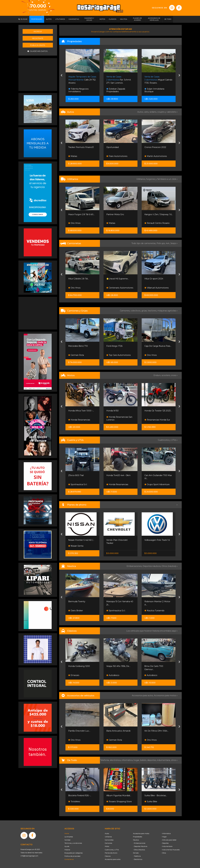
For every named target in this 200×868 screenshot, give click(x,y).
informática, (128, 760)
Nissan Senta (76, 546)
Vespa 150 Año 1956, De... (118, 666)
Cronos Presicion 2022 (155, 147)
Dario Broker (76, 611)
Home (67, 833)
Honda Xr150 (112, 411)
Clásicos (108, 856)
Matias (73, 156)
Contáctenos (69, 859)
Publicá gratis (38, 45)
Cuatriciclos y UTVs (112, 850)
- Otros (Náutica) (139, 850)
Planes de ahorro (111, 853)
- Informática (166, 833)
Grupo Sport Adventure (157, 484)
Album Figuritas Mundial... (119, 796)
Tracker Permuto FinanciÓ (81, 147)
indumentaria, (164, 760)
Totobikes (74, 802)
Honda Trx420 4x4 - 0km (118, 475)
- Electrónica (138, 859)
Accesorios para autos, (143, 695)
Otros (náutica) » (170, 566)
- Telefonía (137, 856)
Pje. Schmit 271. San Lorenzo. (119, 80)
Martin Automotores (156, 156)
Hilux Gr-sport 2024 (154, 279)
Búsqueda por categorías (74, 853)
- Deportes (165, 843)
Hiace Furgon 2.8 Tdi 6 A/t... (81, 214)
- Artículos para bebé (169, 840)
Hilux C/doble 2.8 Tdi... (79, 279)
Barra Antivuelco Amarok (118, 731)
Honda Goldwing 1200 (79, 666)
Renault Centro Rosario (157, 223)
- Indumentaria (167, 846)
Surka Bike (151, 802)
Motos (107, 846)
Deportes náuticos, (152, 566)
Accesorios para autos (113, 859)
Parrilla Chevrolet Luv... (79, 731)
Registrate (38, 38)
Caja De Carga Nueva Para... (158, 346)
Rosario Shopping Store (119, 802)
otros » (174, 760)
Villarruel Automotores (157, 288)
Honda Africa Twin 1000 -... (81, 411)
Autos (107, 833)
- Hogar (164, 837)
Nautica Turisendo (154, 611)
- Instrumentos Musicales (170, 850)
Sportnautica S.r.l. (78, 484)
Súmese (67, 840)
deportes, (152, 760)
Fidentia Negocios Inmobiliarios (78, 90)
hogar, (137, 760)
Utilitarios (108, 837)
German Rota (76, 355)
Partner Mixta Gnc (115, 214)
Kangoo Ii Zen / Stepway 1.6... (159, 214)
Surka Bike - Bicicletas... (156, 796)
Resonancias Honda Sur (157, 420)
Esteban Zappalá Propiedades (116, 90)
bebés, (144, 760)
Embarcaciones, (135, 566)
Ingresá (38, 31)
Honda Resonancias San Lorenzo (119, 418)
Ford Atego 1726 (114, 346)
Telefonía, (105, 760)
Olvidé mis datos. (38, 51)
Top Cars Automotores (118, 355)
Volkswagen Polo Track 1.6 (157, 540)
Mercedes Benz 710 (78, 346)
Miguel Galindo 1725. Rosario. (158, 80)
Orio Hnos (74, 223)
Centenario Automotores (120, 288)
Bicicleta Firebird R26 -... (80, 796)
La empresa (69, 837)
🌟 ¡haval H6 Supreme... (118, 279)
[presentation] (61, 76)
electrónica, (116, 760)
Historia (67, 850)
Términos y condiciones (73, 843)
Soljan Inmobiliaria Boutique (154, 90)
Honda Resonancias (79, 420)
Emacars (74, 675)
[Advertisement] (38, 74)
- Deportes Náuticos (140, 846)
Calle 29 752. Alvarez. (82, 80)
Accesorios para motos (165, 695)
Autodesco (113, 675)
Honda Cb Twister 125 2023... (158, 411)
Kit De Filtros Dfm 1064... (156, 731)
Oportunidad (112, 147)
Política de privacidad (72, 856)
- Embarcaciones (139, 843)
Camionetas (109, 840)
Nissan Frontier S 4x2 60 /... (81, 540)
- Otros (164, 853)
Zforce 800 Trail (76, 475)
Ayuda (67, 846)
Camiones (108, 843)
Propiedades (138, 837)
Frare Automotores (117, 156)
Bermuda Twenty (77, 601)
